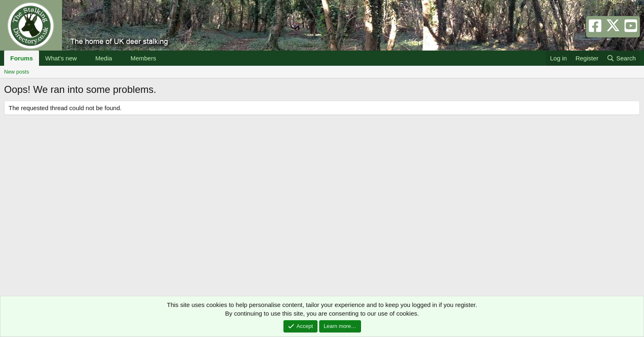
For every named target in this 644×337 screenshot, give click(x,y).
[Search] (621, 58)
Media (104, 58)
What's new (61, 58)
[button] (83, 58)
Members (144, 58)
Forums (22, 58)
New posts (17, 72)
